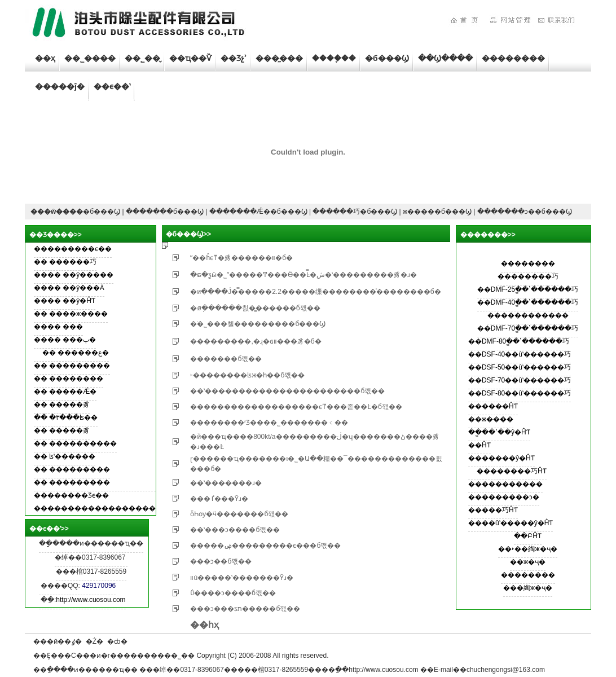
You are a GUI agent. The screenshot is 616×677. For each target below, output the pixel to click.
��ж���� (491, 419)
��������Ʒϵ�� (71, 495)
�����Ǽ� (73, 392)
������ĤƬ (493, 406)
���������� (83, 443)
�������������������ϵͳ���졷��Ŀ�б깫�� (296, 407)
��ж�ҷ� (528, 562)
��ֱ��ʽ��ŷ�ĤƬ (499, 432)
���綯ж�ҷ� (528, 588)
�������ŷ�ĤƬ (501, 458)
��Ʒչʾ (234, 58)
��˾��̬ (142, 58)
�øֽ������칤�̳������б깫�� (255, 308)
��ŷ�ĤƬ (79, 301)
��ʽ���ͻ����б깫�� (235, 530)
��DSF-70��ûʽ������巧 (520, 380)
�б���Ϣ (387, 58)
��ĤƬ (479, 445)
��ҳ (45, 58)
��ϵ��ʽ (112, 86)
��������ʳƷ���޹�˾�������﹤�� (269, 423)
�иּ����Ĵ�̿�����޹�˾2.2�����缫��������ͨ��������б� (315, 292)
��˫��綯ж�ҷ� (527, 549)
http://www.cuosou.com (91, 600)
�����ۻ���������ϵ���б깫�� (265, 546)
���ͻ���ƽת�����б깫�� (245, 609)
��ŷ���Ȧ (83, 288)
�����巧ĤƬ (493, 510)
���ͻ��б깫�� (221, 561)
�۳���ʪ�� (73, 417)
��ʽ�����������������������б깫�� (287, 391)
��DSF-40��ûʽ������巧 (520, 354)
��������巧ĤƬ (512, 471)
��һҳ (204, 625)
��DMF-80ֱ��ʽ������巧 (519, 341)
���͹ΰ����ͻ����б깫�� (233, 593)
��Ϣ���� (445, 58)
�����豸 (69, 405)
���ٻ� (79, 340)
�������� (513, 58)
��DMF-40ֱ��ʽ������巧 (528, 302)
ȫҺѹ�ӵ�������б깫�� (239, 514)
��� (73, 327)
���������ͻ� (504, 497)
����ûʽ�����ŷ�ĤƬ (511, 523)
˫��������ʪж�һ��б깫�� (247, 375)
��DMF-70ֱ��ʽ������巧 (528, 328)
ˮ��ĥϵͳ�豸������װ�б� (241, 258)
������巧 (73, 262)
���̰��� (279, 58)
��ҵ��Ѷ (190, 58)
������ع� (83, 353)
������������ (528, 315)
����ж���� (78, 314)
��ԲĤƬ (528, 536)
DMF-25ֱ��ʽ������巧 (534, 289)
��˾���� (90, 58)
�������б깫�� (226, 359)
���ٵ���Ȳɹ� (219, 499)
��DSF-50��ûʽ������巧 (520, 367)
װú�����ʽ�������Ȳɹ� (242, 578)
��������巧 (528, 276)
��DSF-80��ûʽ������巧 (520, 393)
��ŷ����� (88, 275)
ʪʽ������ (72, 456)
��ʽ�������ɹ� (226, 483)
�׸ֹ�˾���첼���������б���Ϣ (258, 324)
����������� (505, 484)
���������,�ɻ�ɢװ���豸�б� (256, 341)
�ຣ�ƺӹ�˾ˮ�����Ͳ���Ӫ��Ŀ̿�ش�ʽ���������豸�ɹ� (303, 275)
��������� (80, 366)
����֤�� (334, 58)
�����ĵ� (60, 86)
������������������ (95, 508)
